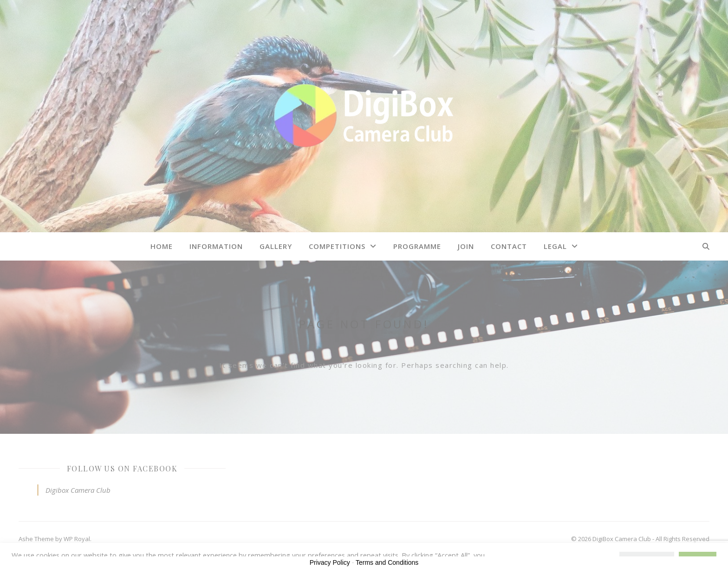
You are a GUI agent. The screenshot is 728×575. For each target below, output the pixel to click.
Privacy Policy (330, 562)
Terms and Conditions (387, 562)
